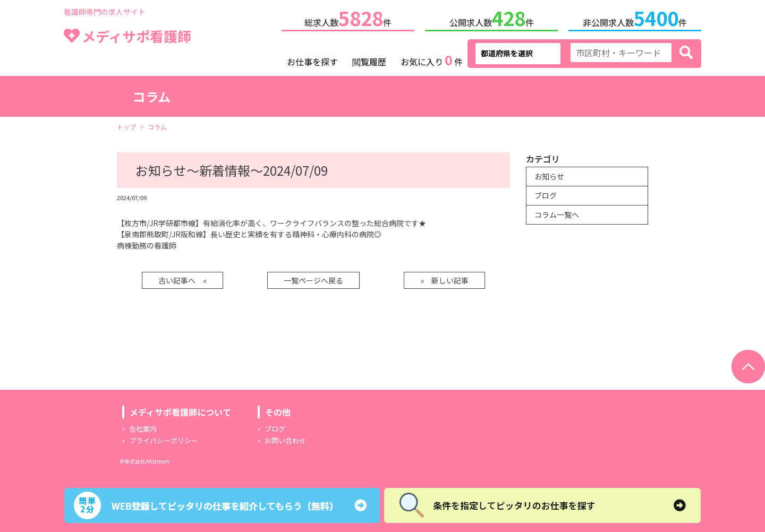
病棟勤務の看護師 (147, 243)
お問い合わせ (285, 438)
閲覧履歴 (369, 59)
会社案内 (143, 427)
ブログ (546, 193)
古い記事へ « (182, 278)
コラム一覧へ (557, 212)
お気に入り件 (432, 58)
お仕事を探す (312, 59)
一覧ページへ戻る (313, 278)
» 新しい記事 (444, 278)
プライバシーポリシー (164, 438)
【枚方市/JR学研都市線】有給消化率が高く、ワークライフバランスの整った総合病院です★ (271, 221)
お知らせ (549, 174)
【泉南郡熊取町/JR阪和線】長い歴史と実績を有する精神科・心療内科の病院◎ (249, 232)
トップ (126, 125)
